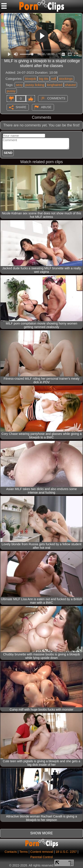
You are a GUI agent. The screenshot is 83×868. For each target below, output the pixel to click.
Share (21, 107)
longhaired (54, 85)
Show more (41, 833)
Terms (23, 852)
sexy (19, 85)
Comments (56, 98)
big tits (43, 79)
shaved (70, 85)
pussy (11, 91)
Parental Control (41, 857)
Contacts (11, 852)
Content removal (42, 852)
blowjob (30, 79)
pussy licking (35, 85)
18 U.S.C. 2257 (66, 852)
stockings (66, 79)
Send (8, 153)
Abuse (46, 107)
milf (54, 79)
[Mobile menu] (4, 6)
